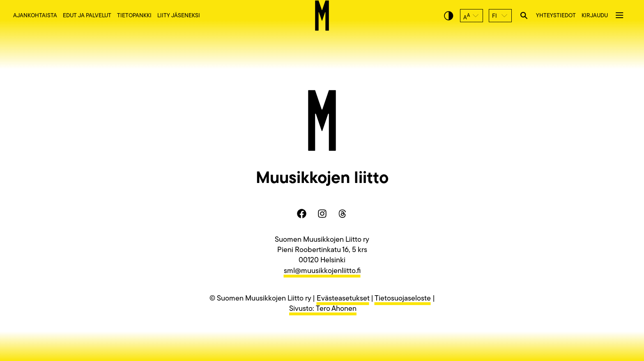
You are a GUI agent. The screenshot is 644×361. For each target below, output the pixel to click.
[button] (471, 16)
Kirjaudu (595, 16)
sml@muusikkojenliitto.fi (322, 271)
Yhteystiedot (556, 16)
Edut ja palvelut (87, 16)
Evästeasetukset (343, 299)
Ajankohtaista (35, 16)
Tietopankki (134, 16)
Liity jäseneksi (179, 16)
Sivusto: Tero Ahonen (323, 309)
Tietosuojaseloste (403, 299)
